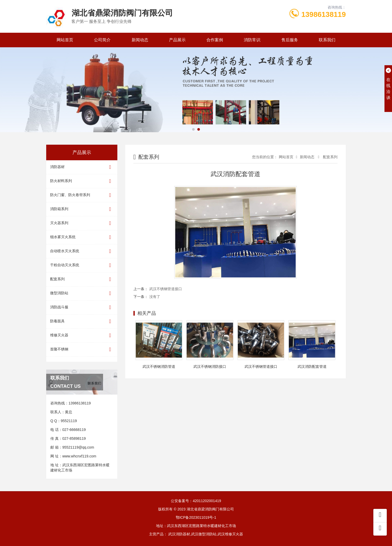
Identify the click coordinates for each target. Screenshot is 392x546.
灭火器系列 (82, 223)
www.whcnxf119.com (79, 456)
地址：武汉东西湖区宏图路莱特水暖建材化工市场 (196, 526)
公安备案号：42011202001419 (196, 501)
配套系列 (82, 279)
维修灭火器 (82, 335)
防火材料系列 (82, 181)
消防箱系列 (82, 209)
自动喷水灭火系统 (82, 251)
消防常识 (252, 40)
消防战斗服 (82, 307)
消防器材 (82, 167)
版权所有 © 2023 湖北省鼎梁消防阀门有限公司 (196, 509)
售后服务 (290, 40)
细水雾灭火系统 (82, 237)
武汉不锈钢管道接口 (166, 289)
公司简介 (102, 40)
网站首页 (65, 40)
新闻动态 (140, 40)
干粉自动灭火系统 (82, 265)
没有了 (155, 297)
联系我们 (327, 40)
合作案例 (215, 40)
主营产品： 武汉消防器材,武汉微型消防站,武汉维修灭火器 (196, 534)
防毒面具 (82, 321)
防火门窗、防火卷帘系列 (82, 195)
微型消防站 (82, 293)
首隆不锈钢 (82, 349)
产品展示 (177, 40)
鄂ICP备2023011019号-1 (196, 517)
